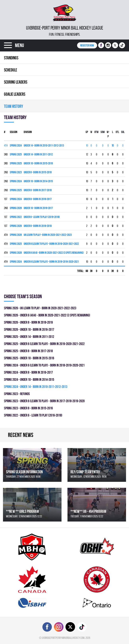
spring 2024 (16, 145)
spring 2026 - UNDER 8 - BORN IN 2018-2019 (28, 322)
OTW (96, 132)
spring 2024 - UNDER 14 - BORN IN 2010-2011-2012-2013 (36, 387)
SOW (103, 132)
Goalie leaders (15, 94)
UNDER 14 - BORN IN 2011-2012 (38, 154)
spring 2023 (16, 172)
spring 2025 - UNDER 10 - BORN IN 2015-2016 (29, 358)
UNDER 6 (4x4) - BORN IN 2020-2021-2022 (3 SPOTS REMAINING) (54, 253)
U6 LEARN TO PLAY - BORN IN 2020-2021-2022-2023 (48, 235)
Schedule (11, 70)
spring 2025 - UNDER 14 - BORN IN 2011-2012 (29, 337)
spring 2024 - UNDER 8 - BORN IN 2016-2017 (28, 372)
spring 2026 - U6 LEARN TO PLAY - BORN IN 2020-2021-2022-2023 (40, 308)
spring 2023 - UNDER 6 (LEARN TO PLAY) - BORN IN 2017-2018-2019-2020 (44, 401)
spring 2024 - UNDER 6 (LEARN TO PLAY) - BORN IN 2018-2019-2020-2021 (44, 365)
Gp (87, 132)
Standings (11, 58)
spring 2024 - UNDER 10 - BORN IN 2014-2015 (29, 379)
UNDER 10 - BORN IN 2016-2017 (38, 208)
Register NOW (87, 45)
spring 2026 (16, 208)
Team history (14, 106)
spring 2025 (16, 154)
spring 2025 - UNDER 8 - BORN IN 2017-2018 (28, 351)
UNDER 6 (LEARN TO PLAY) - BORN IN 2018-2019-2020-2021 (51, 262)
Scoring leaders (16, 82)
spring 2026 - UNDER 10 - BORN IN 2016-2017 (29, 329)
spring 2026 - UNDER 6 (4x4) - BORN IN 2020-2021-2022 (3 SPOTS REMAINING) (47, 315)
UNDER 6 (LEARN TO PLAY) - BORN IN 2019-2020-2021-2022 (51, 244)
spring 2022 (16, 217)
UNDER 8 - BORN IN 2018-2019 (38, 226)
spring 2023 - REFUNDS (17, 394)
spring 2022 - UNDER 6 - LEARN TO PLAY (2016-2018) (33, 415)
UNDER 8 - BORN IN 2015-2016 (38, 172)
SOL (123, 132)
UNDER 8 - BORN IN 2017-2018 (38, 190)
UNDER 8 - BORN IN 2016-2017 (38, 199)
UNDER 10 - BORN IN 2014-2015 (38, 181)
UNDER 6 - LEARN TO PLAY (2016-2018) (42, 217)
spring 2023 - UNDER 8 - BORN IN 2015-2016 (28, 408)
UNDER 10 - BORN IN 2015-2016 (38, 163)
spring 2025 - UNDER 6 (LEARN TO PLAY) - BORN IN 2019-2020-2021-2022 (44, 344)
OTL (117, 132)
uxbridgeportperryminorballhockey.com (63, 638)
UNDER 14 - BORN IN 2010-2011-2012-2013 (44, 145)
